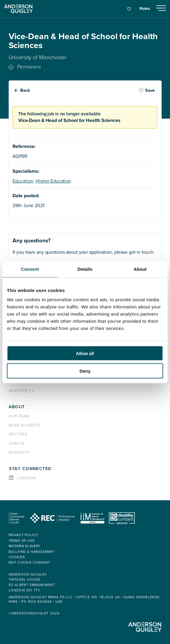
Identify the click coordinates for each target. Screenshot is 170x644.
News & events (25, 425)
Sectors (18, 434)
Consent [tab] (30, 269)
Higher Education (53, 181)
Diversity (19, 452)
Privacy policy (24, 535)
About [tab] (140, 269)
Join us (17, 443)
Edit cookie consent (29, 563)
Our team (19, 416)
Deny (85, 371)
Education (23, 181)
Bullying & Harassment (32, 552)
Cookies (17, 557)
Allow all (85, 353)
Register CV (22, 391)
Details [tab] (85, 269)
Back (25, 90)
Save (147, 90)
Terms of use (22, 541)
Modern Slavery (25, 546)
